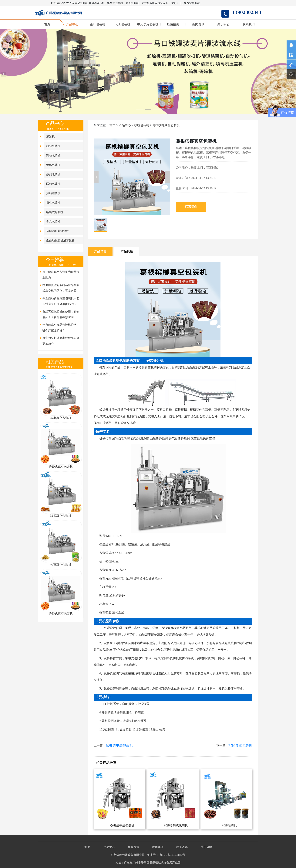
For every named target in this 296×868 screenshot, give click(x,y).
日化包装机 (53, 203)
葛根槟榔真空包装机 (166, 125)
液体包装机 (53, 165)
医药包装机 (53, 184)
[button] (96, 177)
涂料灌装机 (53, 193)
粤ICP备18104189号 (172, 855)
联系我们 (249, 24)
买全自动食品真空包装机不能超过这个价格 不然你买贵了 (61, 301)
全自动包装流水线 (58, 231)
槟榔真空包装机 (240, 745)
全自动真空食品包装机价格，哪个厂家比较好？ (61, 328)
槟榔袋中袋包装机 (119, 745)
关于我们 (223, 24)
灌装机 (50, 137)
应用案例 (173, 24)
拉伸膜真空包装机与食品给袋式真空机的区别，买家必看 (61, 288)
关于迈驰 (206, 847)
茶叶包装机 (98, 24)
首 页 (87, 847)
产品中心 (72, 24)
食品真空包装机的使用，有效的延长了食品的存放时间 (61, 314)
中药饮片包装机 (148, 24)
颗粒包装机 (53, 155)
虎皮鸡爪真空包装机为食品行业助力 (61, 275)
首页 (47, 24)
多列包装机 (53, 174)
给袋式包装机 (55, 212)
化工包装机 (123, 24)
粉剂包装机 (53, 146)
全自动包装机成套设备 (60, 241)
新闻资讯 (198, 24)
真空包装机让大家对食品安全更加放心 (61, 341)
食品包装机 (53, 222)
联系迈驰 (182, 847)
